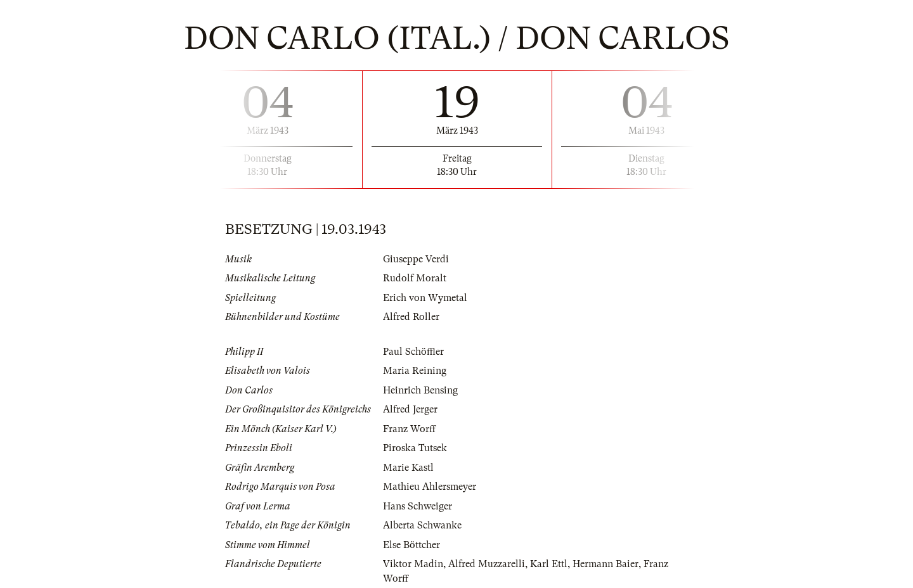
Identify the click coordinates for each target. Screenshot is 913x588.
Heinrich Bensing (420, 390)
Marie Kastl (408, 468)
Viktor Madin (413, 564)
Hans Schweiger (418, 506)
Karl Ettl (549, 564)
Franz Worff (409, 429)
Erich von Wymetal (425, 298)
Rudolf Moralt (415, 278)
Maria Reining (415, 371)
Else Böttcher (411, 545)
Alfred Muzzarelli (487, 564)
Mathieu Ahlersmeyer (430, 487)
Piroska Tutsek (415, 448)
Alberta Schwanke (422, 525)
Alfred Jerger (410, 409)
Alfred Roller (411, 317)
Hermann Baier (605, 564)
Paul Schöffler (413, 352)
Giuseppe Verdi (416, 259)
